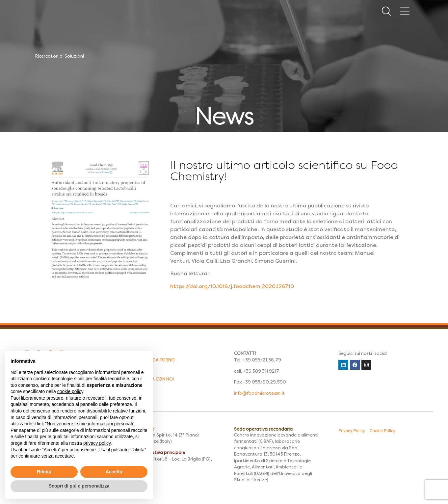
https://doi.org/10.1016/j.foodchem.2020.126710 (232, 286)
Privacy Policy (352, 431)
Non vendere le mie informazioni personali (90, 424)
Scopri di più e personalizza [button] (79, 486)
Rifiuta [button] (44, 472)
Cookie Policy (382, 431)
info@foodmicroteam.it (260, 393)
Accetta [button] (114, 472)
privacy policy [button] (97, 443)
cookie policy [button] (70, 391)
